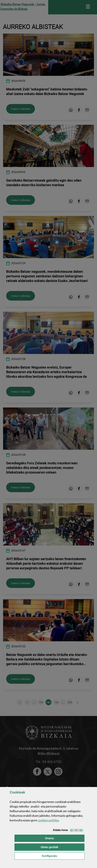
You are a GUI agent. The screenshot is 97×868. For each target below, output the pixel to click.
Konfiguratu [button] (63, 856)
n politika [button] (48, 820)
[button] (71, 830)
